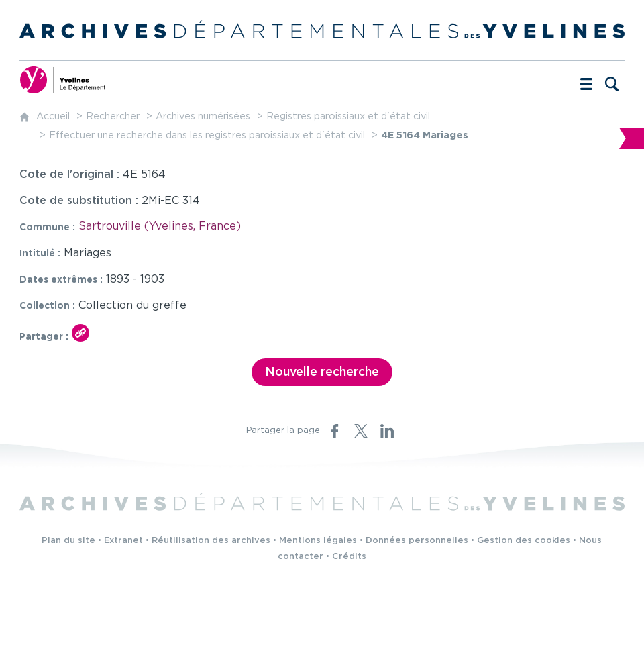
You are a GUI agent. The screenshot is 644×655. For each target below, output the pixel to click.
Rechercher (113, 116)
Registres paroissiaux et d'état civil (348, 116)
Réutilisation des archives (211, 541)
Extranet (123, 541)
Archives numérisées (203, 116)
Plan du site (68, 541)
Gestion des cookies (524, 541)
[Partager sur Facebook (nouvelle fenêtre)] (335, 431)
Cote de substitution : (80, 201)
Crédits (349, 557)
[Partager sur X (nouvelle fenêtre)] (361, 431)
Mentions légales (318, 541)
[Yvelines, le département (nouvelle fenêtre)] (63, 80)
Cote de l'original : (71, 175)
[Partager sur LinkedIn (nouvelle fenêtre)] (387, 431)
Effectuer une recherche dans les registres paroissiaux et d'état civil (207, 135)
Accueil (53, 116)
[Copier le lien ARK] (80, 333)
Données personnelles (417, 541)
